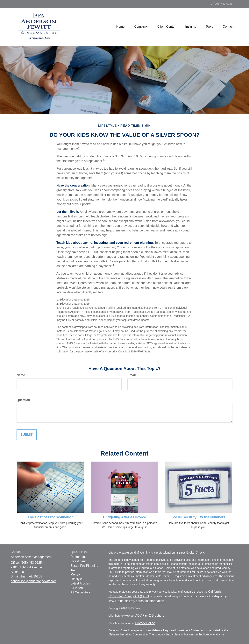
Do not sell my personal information (140, 601)
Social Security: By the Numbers (198, 517)
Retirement (78, 557)
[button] (141, 27)
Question (23, 400)
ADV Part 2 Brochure (150, 616)
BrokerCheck (195, 552)
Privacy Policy (145, 623)
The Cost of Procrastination (51, 517)
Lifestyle (76, 579)
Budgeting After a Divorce (124, 517)
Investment (78, 561)
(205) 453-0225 (221, 4)
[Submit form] (27, 435)
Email (132, 375)
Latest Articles (80, 583)
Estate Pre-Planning (84, 566)
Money (75, 574)
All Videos (78, 588)
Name (21, 375)
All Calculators (81, 592)
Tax (73, 570)
